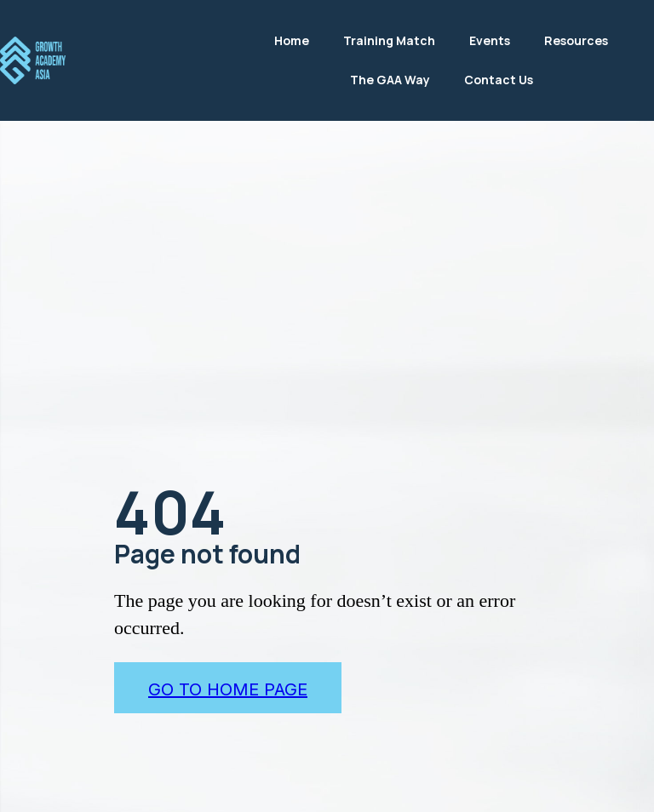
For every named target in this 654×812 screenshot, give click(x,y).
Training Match (389, 40)
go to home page (228, 689)
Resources (576, 40)
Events (490, 40)
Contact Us (499, 80)
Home (292, 40)
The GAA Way (390, 80)
